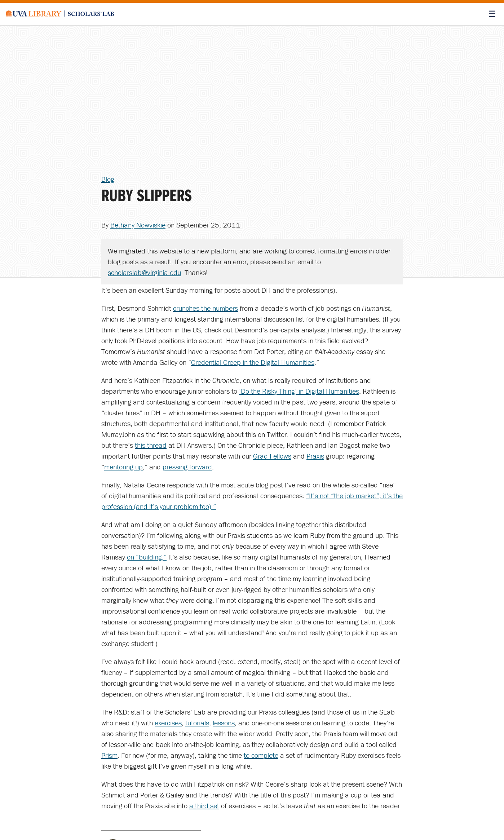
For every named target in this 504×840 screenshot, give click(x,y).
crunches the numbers (205, 308)
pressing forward (187, 467)
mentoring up (123, 467)
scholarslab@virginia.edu (144, 272)
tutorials (197, 723)
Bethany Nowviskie (138, 225)
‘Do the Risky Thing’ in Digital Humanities (299, 391)
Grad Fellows (272, 456)
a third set (204, 806)
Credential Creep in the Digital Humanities (253, 362)
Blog (108, 179)
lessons (224, 723)
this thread (151, 445)
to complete (261, 755)
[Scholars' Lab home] (60, 14)
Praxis (315, 456)
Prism (109, 755)
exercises (168, 723)
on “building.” (147, 557)
